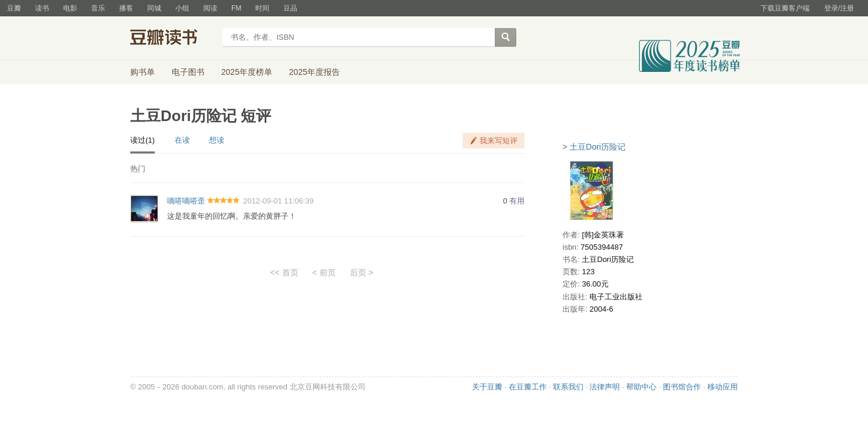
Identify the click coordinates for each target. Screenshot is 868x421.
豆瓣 (14, 8)
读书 (42, 8)
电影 (70, 8)
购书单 (143, 72)
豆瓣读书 (173, 39)
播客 (126, 8)
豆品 (290, 8)
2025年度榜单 (247, 72)
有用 (517, 201)
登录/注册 (839, 8)
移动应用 (723, 387)
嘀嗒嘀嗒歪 (186, 201)
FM (236, 8)
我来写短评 (499, 141)
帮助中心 (641, 387)
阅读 (210, 8)
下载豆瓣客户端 (785, 8)
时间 (262, 8)
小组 (182, 8)
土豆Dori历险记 (598, 147)
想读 (217, 140)
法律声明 (605, 387)
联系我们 (568, 387)
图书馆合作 (682, 387)
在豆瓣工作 (528, 387)
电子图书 (188, 72)
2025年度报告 (315, 72)
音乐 (98, 8)
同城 (154, 8)
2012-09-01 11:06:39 (278, 201)
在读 (182, 140)
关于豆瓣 (487, 387)
